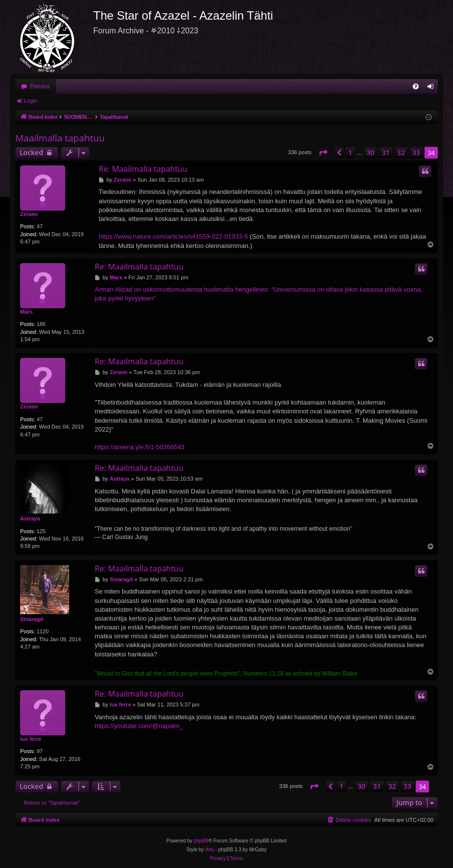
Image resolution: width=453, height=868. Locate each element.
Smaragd (32, 619)
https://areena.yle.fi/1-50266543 (140, 447)
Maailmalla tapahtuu (60, 138)
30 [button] (371, 152)
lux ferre (31, 739)
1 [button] (350, 152)
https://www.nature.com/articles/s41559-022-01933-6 (173, 236)
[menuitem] (416, 86)
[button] (323, 153)
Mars (27, 312)
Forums (40, 86)
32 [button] (401, 152)
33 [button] (416, 152)
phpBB (201, 841)
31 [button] (386, 152)
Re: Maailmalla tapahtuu (143, 169)
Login (31, 101)
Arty (210, 850)
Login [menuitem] (433, 88)
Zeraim (29, 214)
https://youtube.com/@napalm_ (139, 726)
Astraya (30, 518)
